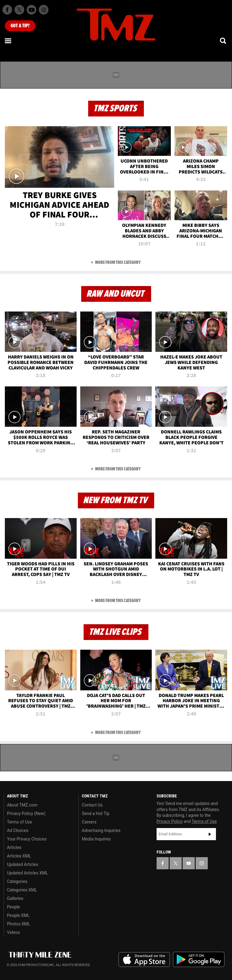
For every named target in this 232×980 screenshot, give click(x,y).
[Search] (224, 41)
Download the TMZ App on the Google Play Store (199, 960)
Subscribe (210, 834)
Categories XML (22, 890)
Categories (17, 881)
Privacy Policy (170, 821)
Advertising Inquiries (101, 830)
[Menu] (8, 41)
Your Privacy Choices (27, 839)
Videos (13, 932)
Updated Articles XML (27, 873)
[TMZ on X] (19, 10)
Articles (14, 847)
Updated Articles (23, 864)
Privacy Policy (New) (26, 813)
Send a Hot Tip (96, 813)
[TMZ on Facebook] (7, 10)
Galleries (15, 898)
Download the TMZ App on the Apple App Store (144, 960)
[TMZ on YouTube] (189, 863)
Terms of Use (20, 822)
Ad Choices (18, 830)
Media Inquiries (96, 839)
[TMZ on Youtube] (31, 10)
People (13, 907)
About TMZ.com (22, 805)
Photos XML (18, 924)
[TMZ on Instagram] (44, 10)
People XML (18, 915)
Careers (89, 822)
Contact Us (92, 805)
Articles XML (19, 856)
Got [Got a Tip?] (20, 26)
